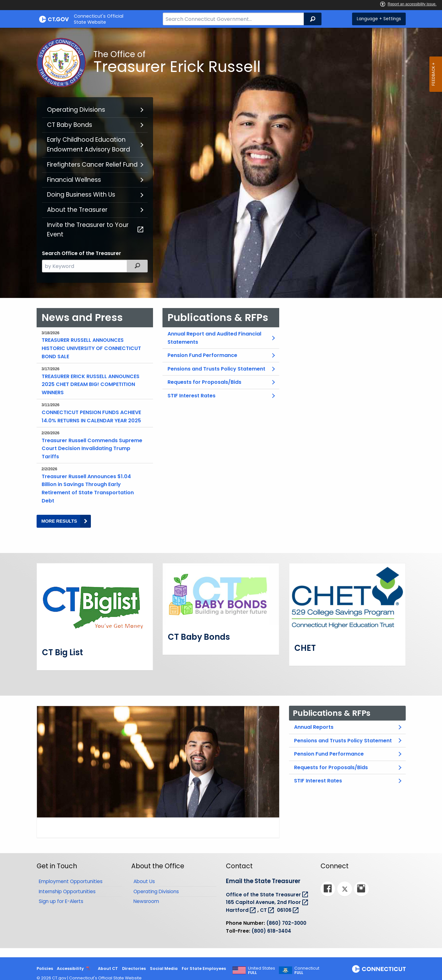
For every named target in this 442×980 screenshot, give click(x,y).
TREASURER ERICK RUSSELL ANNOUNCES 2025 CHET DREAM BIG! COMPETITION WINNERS (94, 381)
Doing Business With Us (81, 195)
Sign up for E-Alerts (61, 901)
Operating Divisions (76, 110)
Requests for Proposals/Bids (204, 382)
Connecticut (307, 971)
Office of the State (268, 894)
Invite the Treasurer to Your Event (96, 230)
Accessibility (70, 968)
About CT (108, 968)
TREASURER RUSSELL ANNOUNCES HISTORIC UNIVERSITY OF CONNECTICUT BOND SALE (94, 345)
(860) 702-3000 (286, 923)
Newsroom (146, 901)
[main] (221, 493)
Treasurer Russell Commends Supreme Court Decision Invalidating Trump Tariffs (94, 445)
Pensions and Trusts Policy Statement (216, 369)
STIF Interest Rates (192, 396)
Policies (45, 968)
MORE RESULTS (66, 523)
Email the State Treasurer (263, 881)
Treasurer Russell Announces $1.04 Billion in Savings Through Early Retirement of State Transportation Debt (94, 485)
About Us (144, 881)
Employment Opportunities (71, 881)
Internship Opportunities (67, 891)
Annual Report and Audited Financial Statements (214, 338)
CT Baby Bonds (70, 125)
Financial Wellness (74, 180)
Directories (134, 968)
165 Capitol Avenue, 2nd (268, 902)
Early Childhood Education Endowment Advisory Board (88, 145)
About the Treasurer (77, 210)
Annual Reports (314, 727)
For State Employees (204, 968)
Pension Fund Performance (202, 355)
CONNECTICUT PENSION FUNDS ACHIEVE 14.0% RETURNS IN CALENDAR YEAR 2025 (94, 413)
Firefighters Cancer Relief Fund (92, 165)
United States (262, 971)
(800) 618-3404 (271, 931)
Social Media (164, 968)
